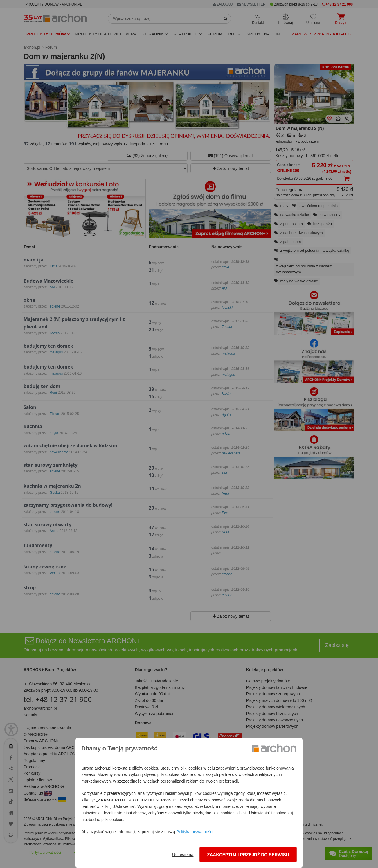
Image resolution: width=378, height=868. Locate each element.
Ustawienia (183, 854)
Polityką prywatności (195, 832)
